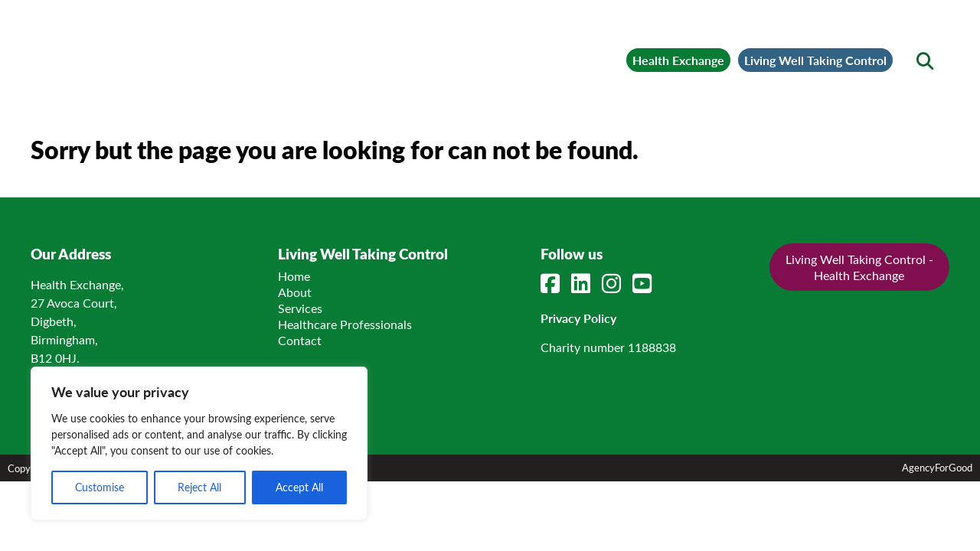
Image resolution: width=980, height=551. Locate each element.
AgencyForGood (937, 465)
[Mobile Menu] (63, 34)
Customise (100, 487)
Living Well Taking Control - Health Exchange (859, 265)
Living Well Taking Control (784, 51)
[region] (199, 443)
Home (294, 274)
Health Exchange (578, 51)
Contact (300, 338)
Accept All (299, 487)
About (295, 290)
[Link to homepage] (214, 51)
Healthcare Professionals (345, 322)
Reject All (199, 487)
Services (300, 306)
